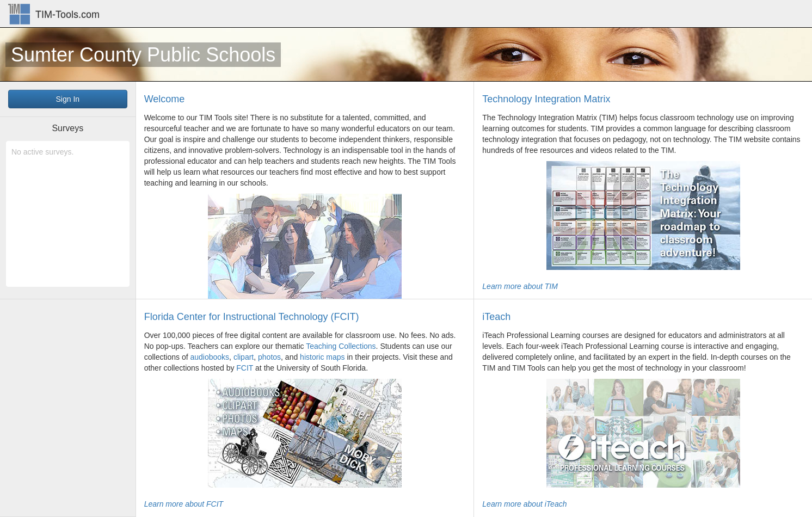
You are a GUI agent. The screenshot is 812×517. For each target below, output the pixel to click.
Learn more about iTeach (524, 504)
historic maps (322, 357)
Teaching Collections (341, 346)
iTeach (496, 317)
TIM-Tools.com (67, 15)
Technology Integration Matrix (546, 99)
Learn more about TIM (520, 286)
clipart (244, 357)
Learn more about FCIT (184, 504)
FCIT (245, 368)
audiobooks (210, 357)
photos (269, 357)
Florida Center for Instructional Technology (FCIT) (252, 317)
